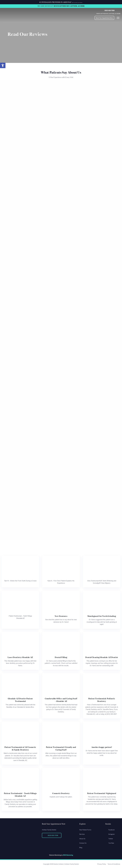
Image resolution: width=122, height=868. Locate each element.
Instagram (110, 834)
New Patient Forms (85, 830)
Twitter (109, 838)
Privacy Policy (102, 864)
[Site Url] (18, 824)
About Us (82, 838)
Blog (81, 847)
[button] (3, 65)
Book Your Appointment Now (104, 18)
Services (82, 834)
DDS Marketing (68, 855)
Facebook (110, 830)
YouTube (110, 843)
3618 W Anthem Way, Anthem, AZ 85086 (69, 6)
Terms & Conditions (114, 864)
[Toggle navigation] (118, 18)
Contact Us (83, 843)
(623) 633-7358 (109, 10)
